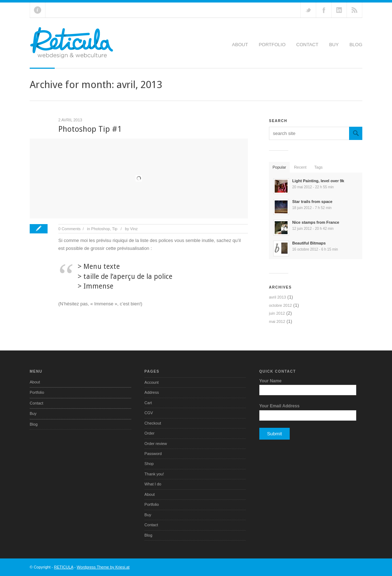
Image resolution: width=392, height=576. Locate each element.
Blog (356, 45)
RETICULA (64, 567)
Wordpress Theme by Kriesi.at (103, 567)
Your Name (270, 381)
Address (152, 392)
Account (152, 382)
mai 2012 (277, 321)
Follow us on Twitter (308, 10)
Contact (307, 45)
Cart (148, 403)
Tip (115, 229)
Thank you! (154, 474)
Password (153, 454)
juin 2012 (277, 313)
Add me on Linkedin (339, 10)
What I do (153, 484)
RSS (354, 10)
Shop (149, 464)
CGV (149, 413)
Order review (156, 444)
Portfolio (272, 45)
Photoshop (101, 229)
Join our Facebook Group (324, 10)
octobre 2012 (280, 305)
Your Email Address (280, 406)
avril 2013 (278, 297)
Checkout (153, 423)
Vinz (134, 229)
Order (150, 433)
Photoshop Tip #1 (90, 129)
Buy (334, 45)
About (240, 45)
